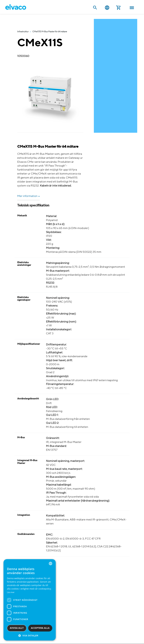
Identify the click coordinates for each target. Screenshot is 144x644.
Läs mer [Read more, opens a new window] (11, 592)
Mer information (28, 196)
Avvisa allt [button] (17, 628)
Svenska (107, 8)
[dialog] (30, 600)
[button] (30, 635)
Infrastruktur (23, 32)
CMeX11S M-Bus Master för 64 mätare (50, 32)
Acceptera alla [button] (40, 628)
